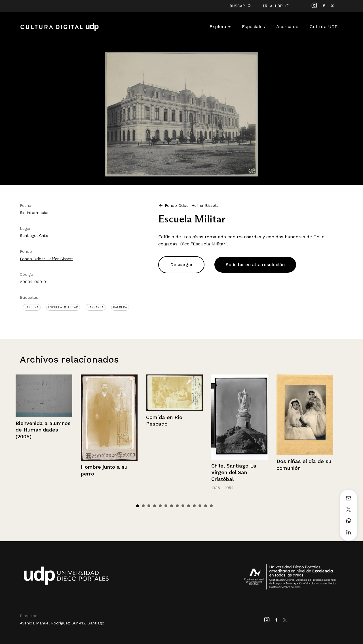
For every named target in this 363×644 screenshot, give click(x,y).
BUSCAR (240, 6)
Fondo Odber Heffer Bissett (47, 259)
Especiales (253, 27)
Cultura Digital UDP (60, 30)
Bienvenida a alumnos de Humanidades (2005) (43, 430)
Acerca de (287, 27)
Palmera (120, 307)
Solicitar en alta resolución (255, 265)
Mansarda (96, 307)
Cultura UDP (324, 27)
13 (206, 506)
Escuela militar (63, 307)
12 (200, 506)
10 (189, 506)
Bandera (32, 307)
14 (211, 506)
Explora (220, 27)
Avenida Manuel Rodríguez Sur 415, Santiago (62, 623)
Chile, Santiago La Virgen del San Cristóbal (234, 472)
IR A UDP (276, 6)
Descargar (181, 265)
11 (194, 506)
